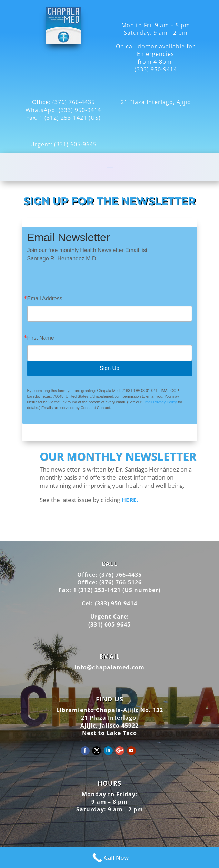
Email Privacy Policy (160, 402)
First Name (41, 338)
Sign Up (109, 368)
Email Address (45, 299)
